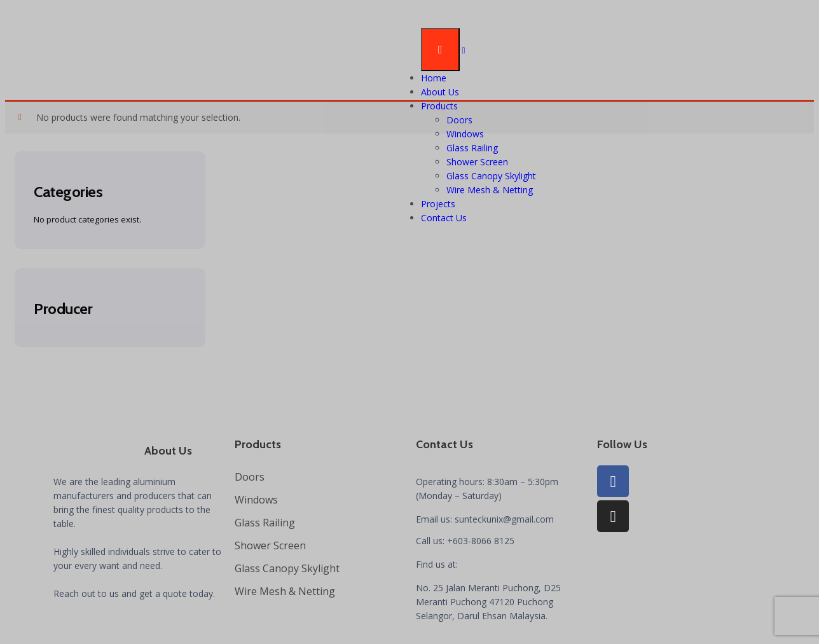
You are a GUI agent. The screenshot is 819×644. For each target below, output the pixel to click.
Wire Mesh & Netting (490, 190)
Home (434, 78)
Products (439, 106)
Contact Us (444, 218)
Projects (438, 204)
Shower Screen (477, 162)
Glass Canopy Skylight (491, 176)
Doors (459, 120)
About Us (440, 92)
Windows (465, 134)
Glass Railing (472, 148)
